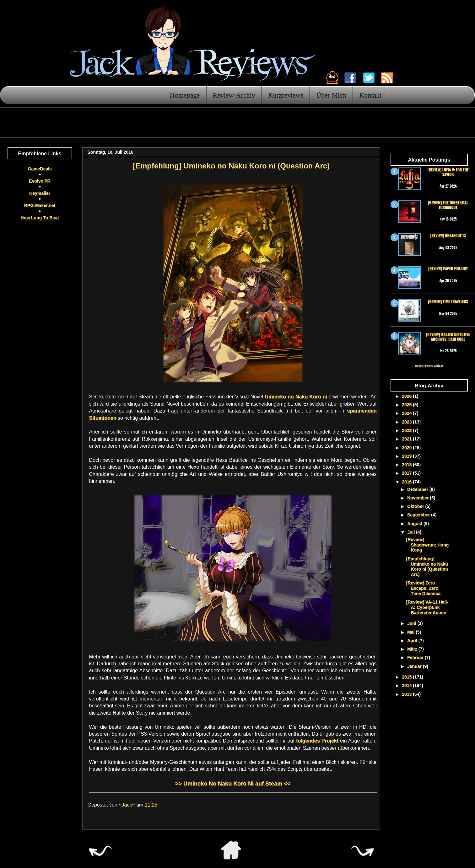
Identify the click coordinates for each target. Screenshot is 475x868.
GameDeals (40, 169)
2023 (407, 422)
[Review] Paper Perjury (448, 268)
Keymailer (40, 193)
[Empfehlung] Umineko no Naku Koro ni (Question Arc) (427, 567)
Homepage (185, 95)
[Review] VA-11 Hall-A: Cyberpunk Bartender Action (427, 607)
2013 (407, 694)
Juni (412, 623)
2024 (407, 413)
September (419, 515)
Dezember (418, 489)
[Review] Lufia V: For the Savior (448, 172)
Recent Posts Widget (429, 366)
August (415, 524)
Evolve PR (40, 181)
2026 (407, 396)
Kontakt (370, 95)
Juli (412, 532)
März (413, 649)
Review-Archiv (234, 95)
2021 (407, 439)
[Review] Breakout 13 (448, 235)
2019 (407, 456)
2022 (407, 430)
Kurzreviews (286, 95)
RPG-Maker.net (40, 205)
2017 (407, 473)
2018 (407, 465)
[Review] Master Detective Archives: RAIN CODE (448, 336)
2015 (407, 677)
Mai (411, 632)
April (413, 641)
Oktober (416, 506)
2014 (407, 685)
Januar (415, 666)
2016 (407, 482)
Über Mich (331, 95)
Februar (416, 658)
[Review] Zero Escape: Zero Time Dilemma (423, 588)
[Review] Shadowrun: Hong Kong (427, 545)
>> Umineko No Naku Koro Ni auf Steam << (233, 784)
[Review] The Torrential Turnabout (448, 205)
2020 (407, 448)
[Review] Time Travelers (448, 301)
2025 (407, 405)
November (418, 498)
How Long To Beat (40, 218)
